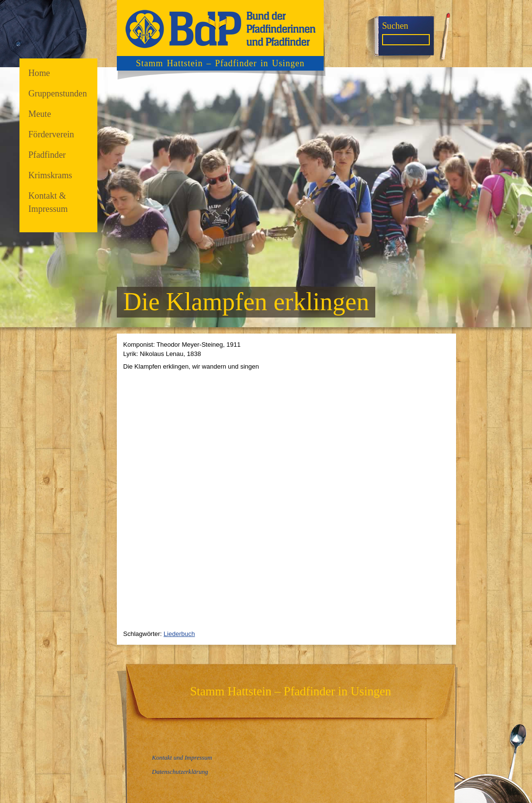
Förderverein (51, 134)
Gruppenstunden (57, 93)
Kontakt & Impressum (48, 202)
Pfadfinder (47, 155)
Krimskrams (50, 175)
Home (39, 73)
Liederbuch (179, 634)
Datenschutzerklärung (180, 772)
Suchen (395, 26)
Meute (40, 114)
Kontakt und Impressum (182, 757)
